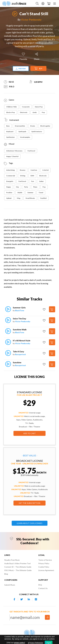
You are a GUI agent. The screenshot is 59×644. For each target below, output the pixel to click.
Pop (43, 112)
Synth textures (37, 132)
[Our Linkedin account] (29, 599)
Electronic (24, 112)
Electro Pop (11, 112)
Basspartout (21, 354)
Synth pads (22, 132)
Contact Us (43, 588)
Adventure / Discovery (14, 151)
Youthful (43, 198)
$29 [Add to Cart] (38, 69)
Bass (8, 126)
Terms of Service (45, 560)
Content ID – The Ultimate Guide (18, 567)
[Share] (37, 56)
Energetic (10, 181)
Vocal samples (25, 137)
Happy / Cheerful (12, 156)
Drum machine (20, 126)
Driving (23, 176)
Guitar (41, 181)
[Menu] (55, 3)
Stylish (20, 193)
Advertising (10, 170)
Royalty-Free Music (12, 560)
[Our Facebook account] (14, 599)
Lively (35, 112)
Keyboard (10, 132)
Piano (35, 187)
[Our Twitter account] (22, 599)
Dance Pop (39, 107)
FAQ (40, 585)
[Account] (43, 3)
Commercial (11, 176)
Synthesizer (11, 137)
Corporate (26, 107)
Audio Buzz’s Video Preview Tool (17, 563)
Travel (41, 193)
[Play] (15, 12)
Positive (9, 193)
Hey (17, 187)
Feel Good (31, 151)
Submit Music (10, 585)
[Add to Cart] (52, 309)
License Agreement (46, 570)
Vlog (19, 198)
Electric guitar (45, 126)
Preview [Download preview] (21, 69)
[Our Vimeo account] (36, 599)
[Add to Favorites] (23, 56)
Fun (33, 181)
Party (26, 187)
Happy (9, 187)
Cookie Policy (44, 567)
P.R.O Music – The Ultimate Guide (18, 570)
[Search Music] (37, 3)
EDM (32, 176)
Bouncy (23, 170)
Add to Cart (30, 433)
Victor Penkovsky (31, 20)
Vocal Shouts (30, 198)
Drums (33, 126)
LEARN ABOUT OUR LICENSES (30, 523)
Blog (6, 574)
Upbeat (9, 198)
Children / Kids (11, 107)
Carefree (34, 170)
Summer (30, 193)
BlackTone (20, 310)
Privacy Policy (44, 563)
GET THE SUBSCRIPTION (30, 503)
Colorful (45, 170)
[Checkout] (49, 3)
